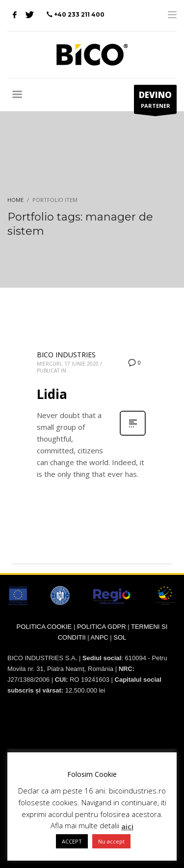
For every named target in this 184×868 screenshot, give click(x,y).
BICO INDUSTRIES (66, 355)
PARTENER (155, 101)
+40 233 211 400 (79, 14)
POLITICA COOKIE (44, 627)
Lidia (52, 394)
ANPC (100, 637)
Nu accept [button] (111, 841)
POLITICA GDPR (102, 627)
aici (127, 826)
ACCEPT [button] (72, 841)
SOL (120, 637)
